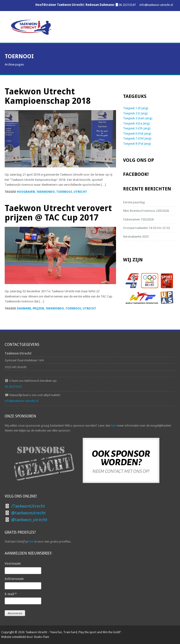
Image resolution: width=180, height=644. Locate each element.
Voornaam (13, 563)
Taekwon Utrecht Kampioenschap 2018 (48, 96)
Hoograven (26, 192)
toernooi (64, 192)
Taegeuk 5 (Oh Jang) (137, 128)
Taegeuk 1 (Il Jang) (136, 108)
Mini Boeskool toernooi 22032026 (146, 211)
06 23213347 (127, 5)
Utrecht (80, 192)
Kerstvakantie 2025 (136, 236)
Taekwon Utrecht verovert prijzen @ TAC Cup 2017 (58, 213)
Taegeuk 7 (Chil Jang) (137, 138)
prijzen (38, 309)
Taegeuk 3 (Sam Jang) (138, 118)
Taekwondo (46, 192)
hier (114, 425)
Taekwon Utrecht (36, 632)
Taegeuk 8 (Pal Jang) (137, 143)
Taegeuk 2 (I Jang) (135, 113)
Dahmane (24, 309)
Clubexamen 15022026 (138, 219)
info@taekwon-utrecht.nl (156, 5)
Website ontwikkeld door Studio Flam (25, 637)
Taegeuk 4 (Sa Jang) (136, 123)
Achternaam (14, 579)
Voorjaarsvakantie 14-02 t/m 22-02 (146, 228)
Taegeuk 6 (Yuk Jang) (137, 133)
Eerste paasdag (134, 202)
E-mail (11, 594)
